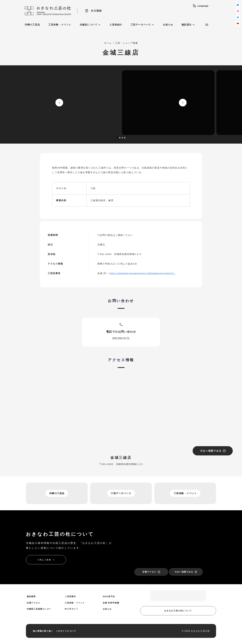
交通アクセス (151, 572)
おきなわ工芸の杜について (178, 611)
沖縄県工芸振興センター (39, 609)
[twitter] (238, 17)
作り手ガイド (71, 609)
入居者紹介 (116, 25)
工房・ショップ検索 (126, 43)
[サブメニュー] (207, 25)
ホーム (108, 43)
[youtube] (238, 23)
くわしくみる (46, 560)
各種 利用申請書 (111, 603)
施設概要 (31, 596)
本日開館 (93, 11)
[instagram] (238, 11)
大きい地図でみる (213, 451)
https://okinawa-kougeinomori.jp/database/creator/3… (143, 273)
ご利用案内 (70, 596)
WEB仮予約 (109, 596)
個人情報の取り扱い (43, 631)
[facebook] (238, 5)
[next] (183, 103)
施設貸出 (188, 25)
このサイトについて (66, 631)
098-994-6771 (121, 338)
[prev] (59, 103)
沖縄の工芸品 (32, 25)
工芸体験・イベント (60, 25)
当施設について (90, 25)
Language (200, 6)
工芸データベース (143, 25)
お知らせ (168, 25)
